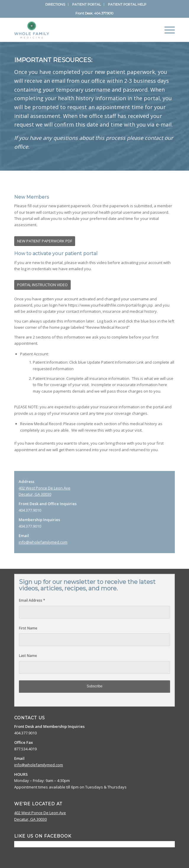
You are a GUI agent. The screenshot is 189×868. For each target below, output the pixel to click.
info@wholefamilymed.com (43, 550)
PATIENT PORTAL (87, 4)
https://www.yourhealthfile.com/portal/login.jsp (110, 305)
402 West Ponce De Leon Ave (45, 495)
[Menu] (167, 30)
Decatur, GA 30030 (35, 502)
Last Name (28, 650)
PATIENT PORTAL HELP (127, 4)
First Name (28, 623)
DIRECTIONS (55, 4)
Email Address (32, 595)
